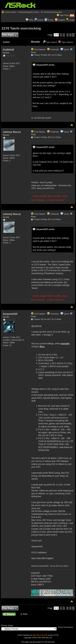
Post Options (38, 49)
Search (40, 20)
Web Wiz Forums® (40, 635)
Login (72, 20)
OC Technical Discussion (51, 12)
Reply (33, 52)
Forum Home (10, 12)
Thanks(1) (53, 314)
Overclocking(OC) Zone (28, 12)
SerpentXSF (11, 314)
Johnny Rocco (13, 132)
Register (62, 20)
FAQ (31, 20)
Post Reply (9, 35)
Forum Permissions (66, 627)
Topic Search (50, 42)
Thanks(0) (53, 49)
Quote (66, 49)
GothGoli (9, 50)
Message (35, 42)
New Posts (64, 15)
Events (49, 20)
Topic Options (66, 42)
